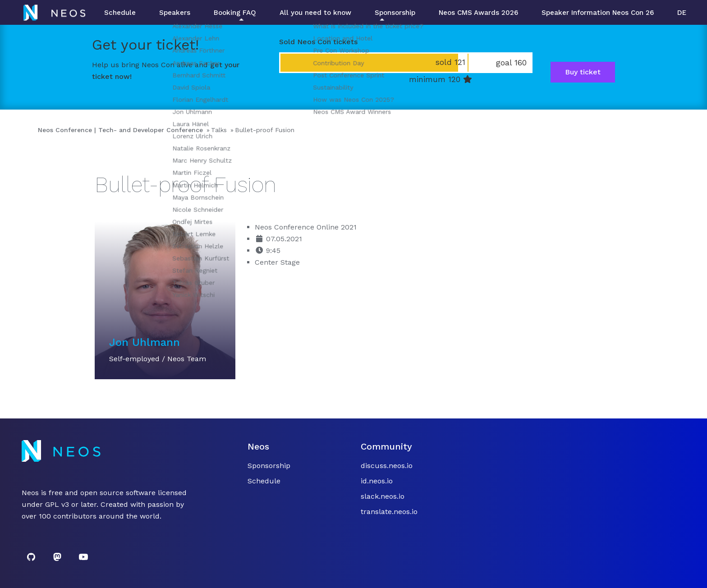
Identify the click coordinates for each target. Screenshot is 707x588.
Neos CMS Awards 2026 (478, 13)
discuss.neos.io (387, 466)
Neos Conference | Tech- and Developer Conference (120, 130)
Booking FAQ (235, 13)
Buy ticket (583, 72)
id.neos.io (377, 481)
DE (682, 13)
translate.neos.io (389, 512)
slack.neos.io (383, 496)
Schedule (120, 13)
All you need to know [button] (315, 13)
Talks (219, 130)
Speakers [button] (175, 13)
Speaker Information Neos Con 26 (598, 13)
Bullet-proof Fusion (265, 130)
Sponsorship (395, 13)
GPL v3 (57, 504)
